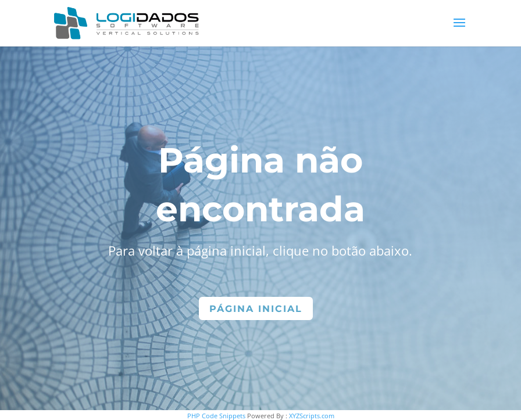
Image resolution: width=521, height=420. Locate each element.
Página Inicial (256, 309)
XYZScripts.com (312, 416)
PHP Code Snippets (216, 416)
